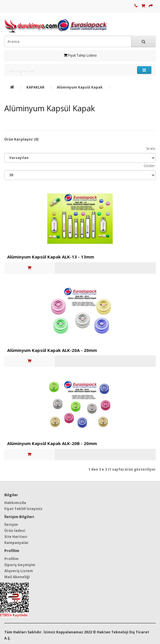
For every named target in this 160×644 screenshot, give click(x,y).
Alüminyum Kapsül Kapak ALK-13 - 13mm (51, 257)
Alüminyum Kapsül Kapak (80, 87)
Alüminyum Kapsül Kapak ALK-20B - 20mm (52, 443)
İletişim (11, 525)
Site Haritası (16, 537)
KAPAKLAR (35, 87)
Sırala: (151, 148)
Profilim (11, 559)
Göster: (150, 166)
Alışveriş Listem (19, 571)
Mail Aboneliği (17, 577)
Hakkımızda (15, 503)
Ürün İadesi (15, 531)
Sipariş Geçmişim (20, 565)
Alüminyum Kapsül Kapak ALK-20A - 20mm (52, 350)
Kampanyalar (16, 543)
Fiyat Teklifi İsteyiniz (23, 509)
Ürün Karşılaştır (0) (21, 139)
